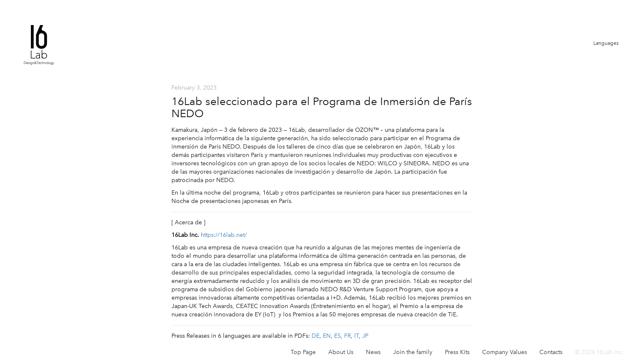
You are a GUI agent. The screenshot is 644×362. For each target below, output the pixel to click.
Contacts (551, 352)
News (373, 352)
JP (365, 336)
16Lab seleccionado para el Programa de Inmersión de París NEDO (322, 107)
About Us (341, 352)
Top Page (303, 352)
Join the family (413, 352)
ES (337, 336)
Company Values (505, 352)
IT (356, 336)
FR (348, 336)
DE (316, 336)
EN (327, 336)
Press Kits (457, 352)
